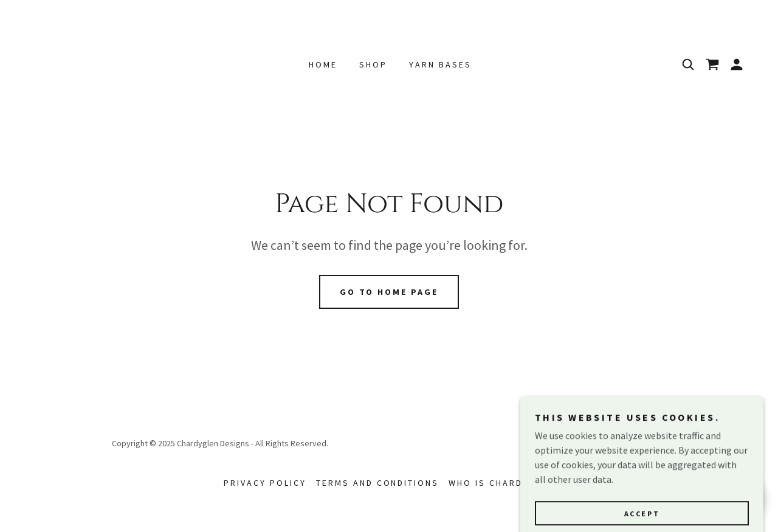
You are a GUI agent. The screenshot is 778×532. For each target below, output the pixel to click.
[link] (712, 64)
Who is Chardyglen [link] (501, 483)
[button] (737, 64)
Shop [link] (373, 64)
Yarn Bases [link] (440, 64)
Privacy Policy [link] (265, 483)
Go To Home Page (389, 292)
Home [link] (323, 64)
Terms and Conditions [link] (378, 483)
